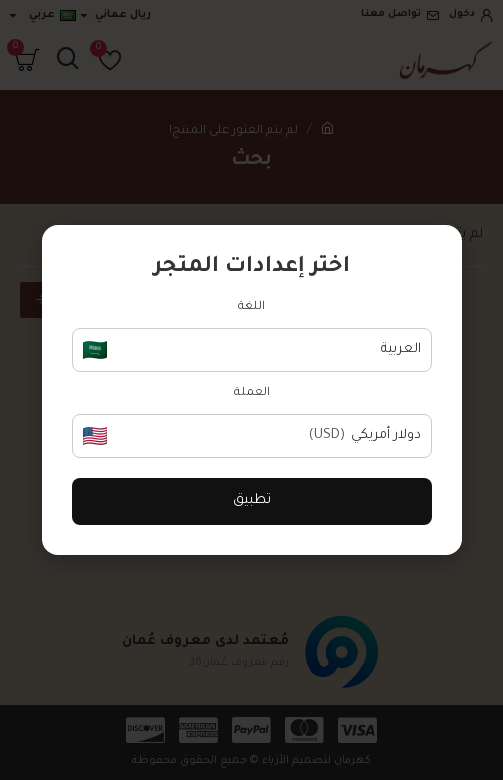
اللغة (251, 307)
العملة (252, 393)
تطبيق (252, 500)
